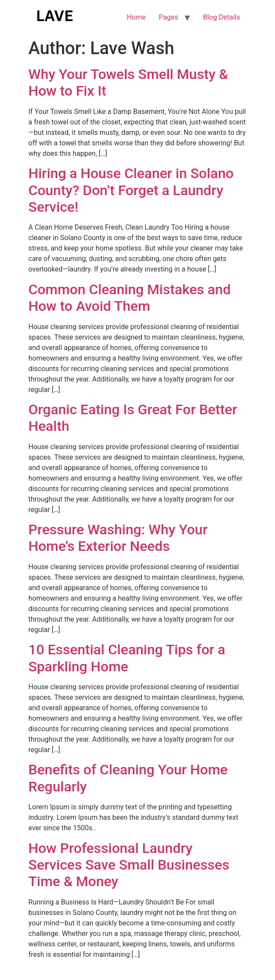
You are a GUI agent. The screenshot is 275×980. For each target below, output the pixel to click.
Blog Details (222, 17)
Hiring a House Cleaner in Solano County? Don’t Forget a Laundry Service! (131, 190)
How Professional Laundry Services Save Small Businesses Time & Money (129, 865)
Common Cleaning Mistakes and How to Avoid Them (130, 298)
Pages (168, 17)
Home (136, 17)
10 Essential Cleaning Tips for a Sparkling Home (127, 658)
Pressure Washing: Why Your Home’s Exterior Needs (118, 538)
